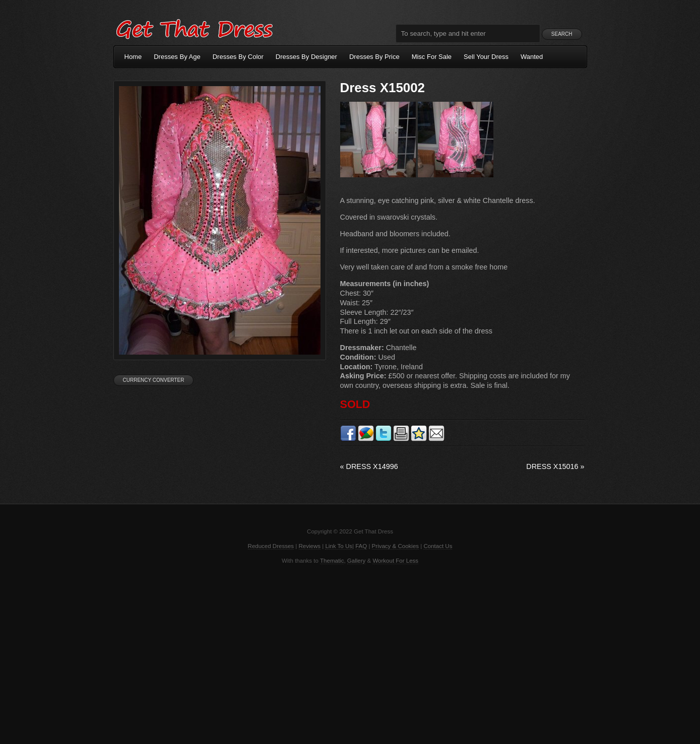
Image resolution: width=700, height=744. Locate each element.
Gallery (356, 561)
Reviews (310, 546)
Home (133, 57)
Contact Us (438, 546)
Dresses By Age (177, 57)
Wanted (532, 57)
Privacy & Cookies (395, 546)
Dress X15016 (555, 466)
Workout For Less (395, 561)
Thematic (332, 561)
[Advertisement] (350, 653)
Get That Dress (194, 28)
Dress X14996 (369, 466)
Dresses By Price (374, 57)
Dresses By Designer (306, 57)
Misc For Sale (432, 57)
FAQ (361, 546)
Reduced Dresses (271, 546)
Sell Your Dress (486, 57)
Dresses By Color (238, 57)
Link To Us (339, 546)
